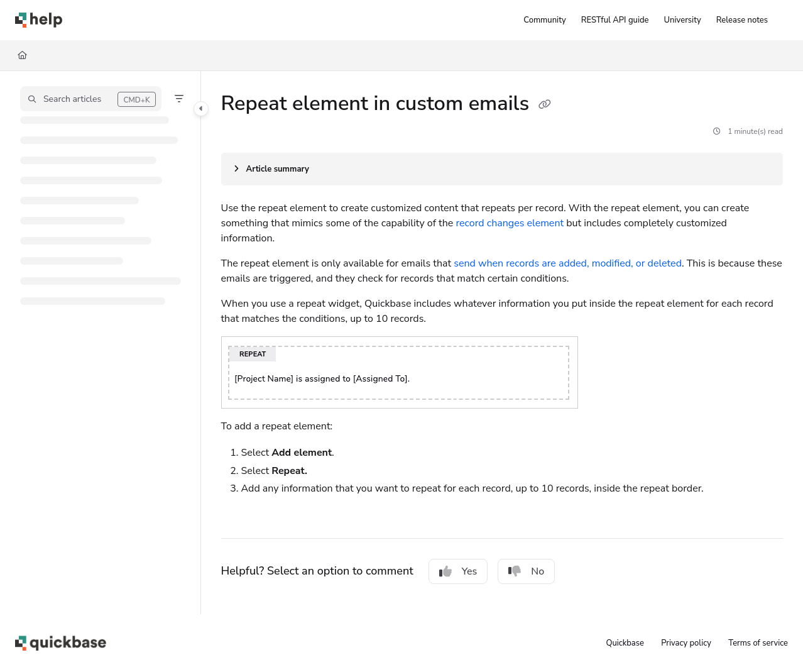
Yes (458, 571)
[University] (683, 20)
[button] (91, 99)
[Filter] (179, 99)
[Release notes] (742, 20)
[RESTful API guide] (615, 20)
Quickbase (625, 643)
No (526, 571)
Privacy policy (686, 643)
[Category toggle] (201, 109)
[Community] (544, 20)
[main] (502, 343)
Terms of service (758, 643)
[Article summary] (502, 169)
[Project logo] (39, 20)
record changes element (510, 223)
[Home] (22, 55)
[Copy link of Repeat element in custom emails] (545, 105)
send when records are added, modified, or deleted (568, 263)
